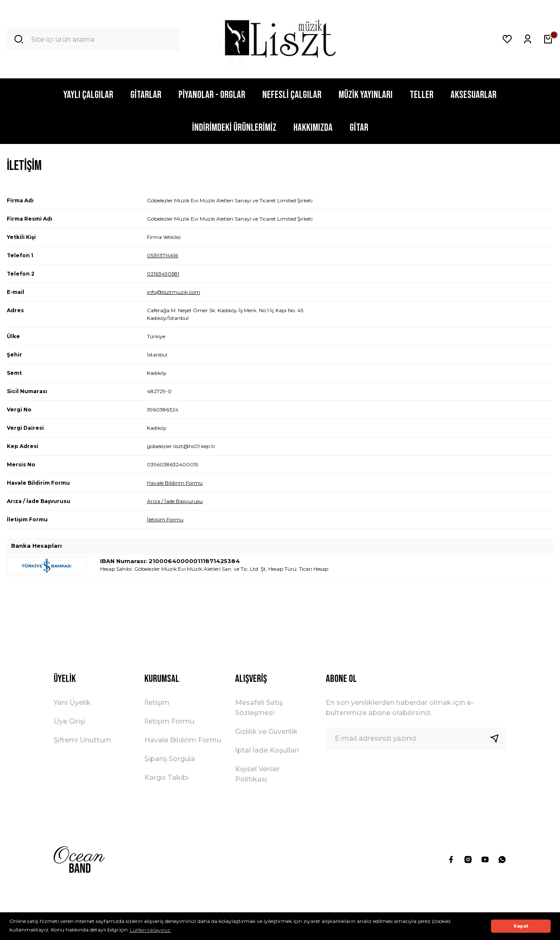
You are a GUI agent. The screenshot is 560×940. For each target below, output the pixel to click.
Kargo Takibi (167, 778)
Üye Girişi (69, 721)
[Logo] (280, 39)
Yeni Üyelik (72, 703)
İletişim (157, 703)
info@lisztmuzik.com (174, 292)
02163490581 (163, 274)
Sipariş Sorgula (170, 759)
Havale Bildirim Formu (175, 483)
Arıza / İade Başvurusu (175, 501)
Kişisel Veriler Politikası (257, 774)
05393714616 (162, 255)
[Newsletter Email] (416, 739)
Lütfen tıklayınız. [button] (151, 930)
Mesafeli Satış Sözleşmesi (259, 708)
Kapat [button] (521, 926)
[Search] (93, 39)
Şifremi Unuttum (82, 740)
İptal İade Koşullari (267, 750)
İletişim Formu (165, 519)
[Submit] (498, 739)
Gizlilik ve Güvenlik (266, 732)
